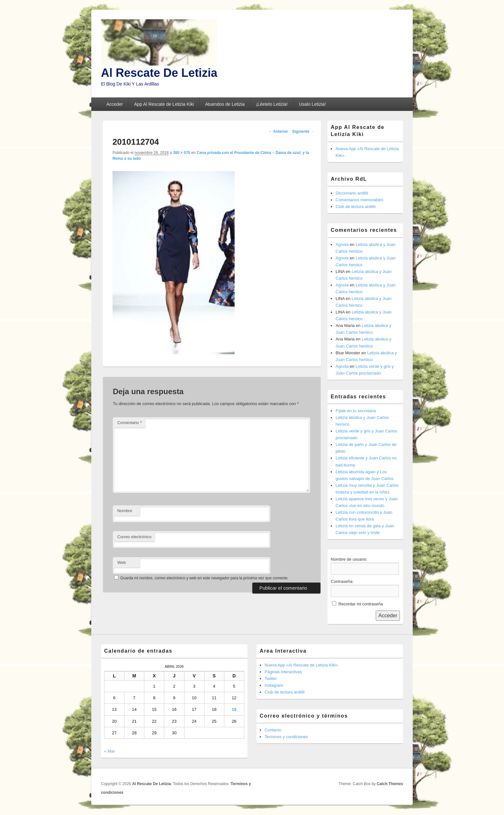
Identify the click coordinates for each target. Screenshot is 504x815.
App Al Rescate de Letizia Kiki (164, 104)
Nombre (125, 511)
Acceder (115, 104)
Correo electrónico (134, 537)
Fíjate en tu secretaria (356, 411)
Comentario (130, 423)
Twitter (271, 679)
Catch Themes (390, 784)
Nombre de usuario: (349, 559)
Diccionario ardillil (352, 193)
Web (122, 562)
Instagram (274, 685)
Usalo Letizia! (312, 104)
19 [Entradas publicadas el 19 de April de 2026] (234, 709)
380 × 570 (182, 153)
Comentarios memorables (360, 200)
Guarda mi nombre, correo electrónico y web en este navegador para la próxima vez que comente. (204, 578)
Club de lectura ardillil (355, 207)
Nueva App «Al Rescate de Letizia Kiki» (301, 665)
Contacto (273, 730)
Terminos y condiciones (286, 737)
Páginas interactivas (283, 672)
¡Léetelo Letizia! (272, 104)
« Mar (109, 751)
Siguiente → (303, 131)
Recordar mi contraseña (361, 604)
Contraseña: (342, 581)
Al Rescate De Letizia (159, 73)
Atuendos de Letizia (225, 104)
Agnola (342, 244)
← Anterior (278, 131)
